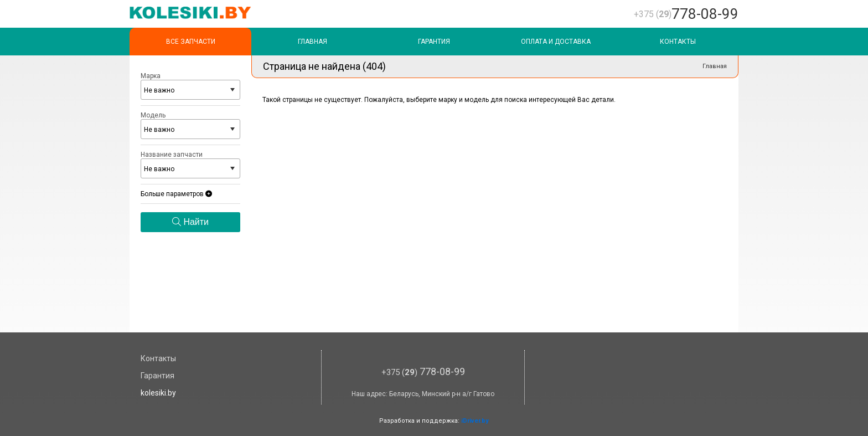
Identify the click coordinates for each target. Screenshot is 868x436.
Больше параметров (176, 194)
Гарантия (434, 42)
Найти (190, 222)
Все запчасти (191, 42)
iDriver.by (475, 421)
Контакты (678, 42)
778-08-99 (686, 14)
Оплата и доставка (556, 42)
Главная (312, 42)
